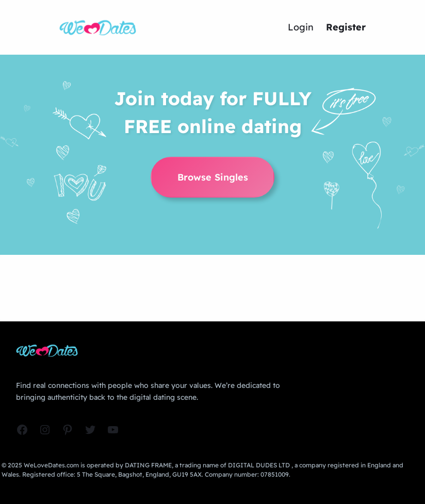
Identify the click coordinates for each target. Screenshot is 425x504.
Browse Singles (213, 177)
